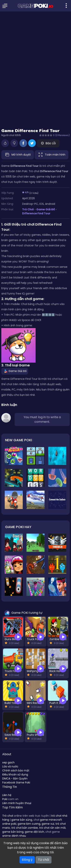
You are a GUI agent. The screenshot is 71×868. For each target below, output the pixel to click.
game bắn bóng (13, 832)
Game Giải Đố (46, 209)
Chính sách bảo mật (16, 770)
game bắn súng (22, 820)
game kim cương (29, 824)
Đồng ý (27, 860)
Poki (5, 799)
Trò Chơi (28, 209)
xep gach (8, 762)
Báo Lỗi (48, 143)
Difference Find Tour (36, 213)
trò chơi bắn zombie (25, 828)
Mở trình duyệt (18, 155)
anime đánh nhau (14, 836)
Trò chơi (8, 816)
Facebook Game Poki (16, 782)
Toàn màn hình (51, 155)
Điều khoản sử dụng (15, 774)
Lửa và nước (10, 766)
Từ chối (44, 860)
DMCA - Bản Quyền (15, 778)
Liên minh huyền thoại (17, 803)
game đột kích (34, 832)
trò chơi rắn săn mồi (52, 828)
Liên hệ (7, 795)
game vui (48, 824)
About (7, 754)
